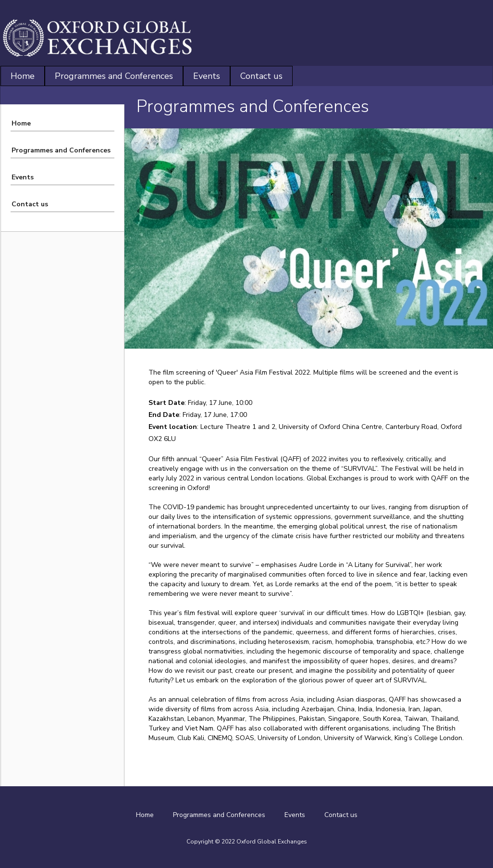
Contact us (261, 76)
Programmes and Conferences (114, 76)
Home (23, 76)
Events (207, 76)
